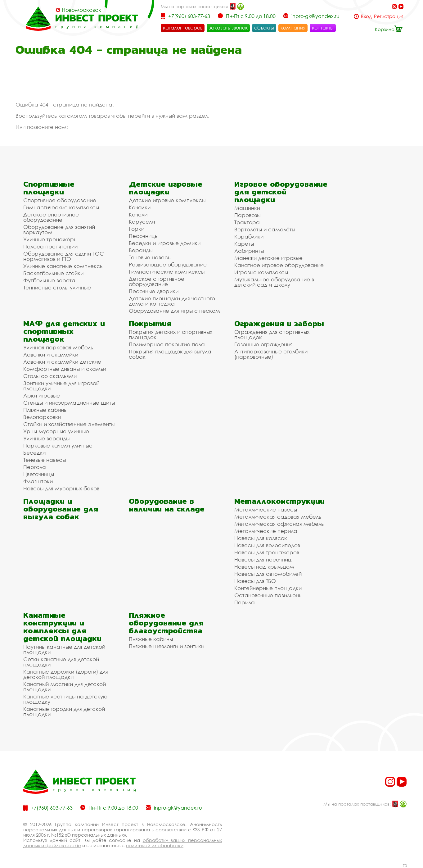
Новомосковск (81, 10)
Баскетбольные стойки (53, 273)
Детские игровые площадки (166, 188)
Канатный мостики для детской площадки (65, 687)
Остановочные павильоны (268, 595)
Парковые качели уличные (58, 445)
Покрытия (150, 323)
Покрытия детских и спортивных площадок (171, 334)
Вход (366, 16)
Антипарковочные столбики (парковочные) (271, 354)
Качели (138, 214)
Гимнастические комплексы (61, 207)
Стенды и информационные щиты (69, 403)
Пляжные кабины (45, 410)
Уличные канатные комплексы (63, 266)
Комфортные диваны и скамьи (65, 369)
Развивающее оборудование (168, 264)
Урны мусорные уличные (56, 431)
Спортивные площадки (49, 188)
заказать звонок (228, 28)
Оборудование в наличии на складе (167, 505)
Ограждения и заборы (279, 323)
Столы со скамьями (50, 376)
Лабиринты (249, 251)
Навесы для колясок (261, 538)
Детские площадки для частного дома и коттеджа (172, 301)
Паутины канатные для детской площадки (64, 649)
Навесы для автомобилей (268, 574)
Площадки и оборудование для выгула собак (61, 509)
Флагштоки (38, 481)
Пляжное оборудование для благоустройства (166, 623)
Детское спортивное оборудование (51, 217)
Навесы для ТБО (255, 581)
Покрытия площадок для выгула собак (170, 354)
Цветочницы (39, 474)
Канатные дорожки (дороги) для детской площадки (66, 674)
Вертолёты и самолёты (265, 229)
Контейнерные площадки (268, 588)
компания (293, 28)
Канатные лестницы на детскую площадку (65, 699)
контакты (323, 28)
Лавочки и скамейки (51, 354)
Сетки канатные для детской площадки (61, 662)
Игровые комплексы (261, 272)
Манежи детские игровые (268, 258)
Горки (137, 229)
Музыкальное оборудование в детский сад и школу (274, 282)
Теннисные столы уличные (57, 287)
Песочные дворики (154, 291)
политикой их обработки (155, 845)
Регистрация (389, 16)
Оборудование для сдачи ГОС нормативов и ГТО (64, 256)
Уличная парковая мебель (58, 347)
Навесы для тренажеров (267, 552)
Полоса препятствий (50, 246)
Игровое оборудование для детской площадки (281, 192)
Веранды (141, 250)
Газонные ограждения (263, 344)
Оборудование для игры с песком (174, 311)
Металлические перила (266, 531)
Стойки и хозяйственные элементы (69, 424)
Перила (245, 602)
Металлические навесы (266, 509)
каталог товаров (183, 28)
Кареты (244, 244)
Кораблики (249, 236)
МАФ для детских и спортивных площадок (64, 331)
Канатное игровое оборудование (279, 265)
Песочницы (144, 236)
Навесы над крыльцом (264, 567)
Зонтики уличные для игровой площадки (61, 386)
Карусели (142, 222)
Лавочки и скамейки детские (62, 362)
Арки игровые (42, 395)
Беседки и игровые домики (165, 243)
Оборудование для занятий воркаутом (59, 229)
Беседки (34, 453)
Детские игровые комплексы (167, 200)
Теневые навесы (150, 257)
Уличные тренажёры (50, 239)
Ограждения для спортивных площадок (272, 334)
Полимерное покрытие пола (167, 344)
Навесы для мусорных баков (61, 488)
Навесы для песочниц (263, 559)
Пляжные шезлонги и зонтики (166, 646)
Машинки (247, 208)
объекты (264, 28)
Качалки (140, 207)
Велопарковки (42, 417)
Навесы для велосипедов (267, 545)
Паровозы (247, 215)
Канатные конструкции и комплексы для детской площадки (62, 627)
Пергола (35, 467)
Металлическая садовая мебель (278, 517)
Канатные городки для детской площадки (64, 711)
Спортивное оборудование (60, 200)
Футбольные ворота (49, 280)
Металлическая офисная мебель (279, 524)
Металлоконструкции (279, 501)
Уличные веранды (46, 438)
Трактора (247, 222)
